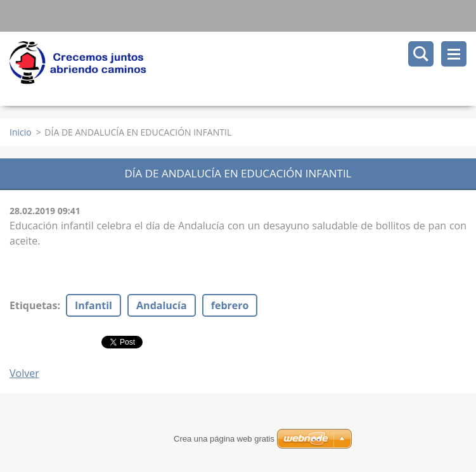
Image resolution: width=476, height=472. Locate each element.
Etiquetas (33, 305)
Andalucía (162, 305)
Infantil (93, 305)
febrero (230, 305)
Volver (24, 373)
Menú (454, 54)
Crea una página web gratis (224, 439)
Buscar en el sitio (421, 54)
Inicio (21, 132)
